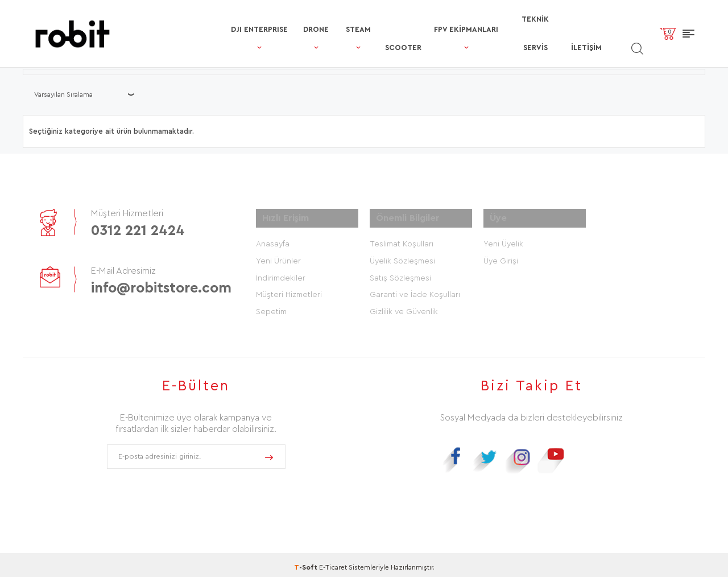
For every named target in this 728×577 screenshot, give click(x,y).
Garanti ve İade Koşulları (415, 290)
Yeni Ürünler (278, 256)
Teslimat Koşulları (402, 239)
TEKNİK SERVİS (506, 19)
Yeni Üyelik (503, 239)
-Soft (307, 563)
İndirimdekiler (281, 273)
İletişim (568, 19)
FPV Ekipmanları (419, 19)
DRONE (244, 19)
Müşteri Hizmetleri (289, 290)
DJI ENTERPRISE (176, 19)
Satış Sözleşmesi (400, 273)
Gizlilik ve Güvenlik (404, 307)
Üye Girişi (501, 256)
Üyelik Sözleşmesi (402, 256)
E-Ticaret (333, 563)
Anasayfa (273, 239)
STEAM (293, 19)
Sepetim (271, 307)
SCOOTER (348, 19)
